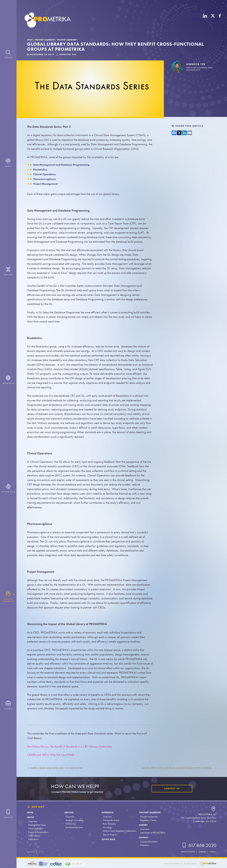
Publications (33, 839)
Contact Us (171, 789)
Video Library (34, 836)
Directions (144, 845)
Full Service (70, 824)
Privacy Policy (186, 852)
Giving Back (108, 839)
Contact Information (148, 842)
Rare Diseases (109, 824)
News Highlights (36, 828)
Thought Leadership (45, 40)
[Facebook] (220, 21)
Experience (107, 812)
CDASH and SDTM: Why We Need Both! (52, 755)
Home (30, 40)
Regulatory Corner (147, 820)
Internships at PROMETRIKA (152, 833)
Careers (143, 825)
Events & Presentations (38, 832)
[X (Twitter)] (213, 21)
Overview (33, 821)
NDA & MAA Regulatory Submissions (119, 831)
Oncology (107, 827)
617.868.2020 (199, 845)
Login (213, 852)
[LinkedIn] (205, 21)
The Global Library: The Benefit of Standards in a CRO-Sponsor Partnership (71, 746)
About (31, 817)
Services (69, 812)
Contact (143, 837)
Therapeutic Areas (110, 820)
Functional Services (74, 827)
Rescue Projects (109, 835)
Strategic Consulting (74, 820)
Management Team (37, 825)
